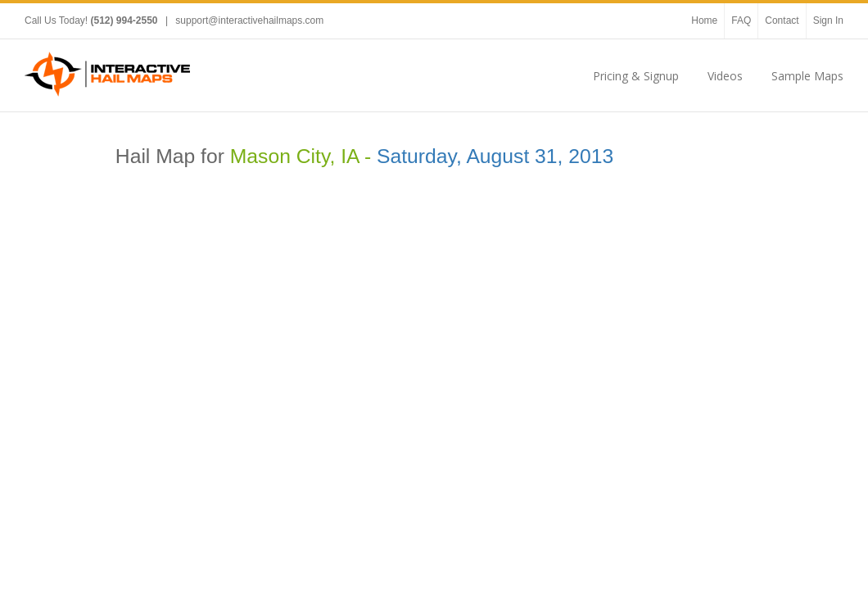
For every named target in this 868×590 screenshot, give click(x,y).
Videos (725, 76)
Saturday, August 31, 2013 (495, 156)
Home (704, 20)
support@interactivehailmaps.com (249, 20)
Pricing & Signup (636, 76)
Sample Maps (807, 76)
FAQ (741, 20)
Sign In (828, 20)
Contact (782, 20)
